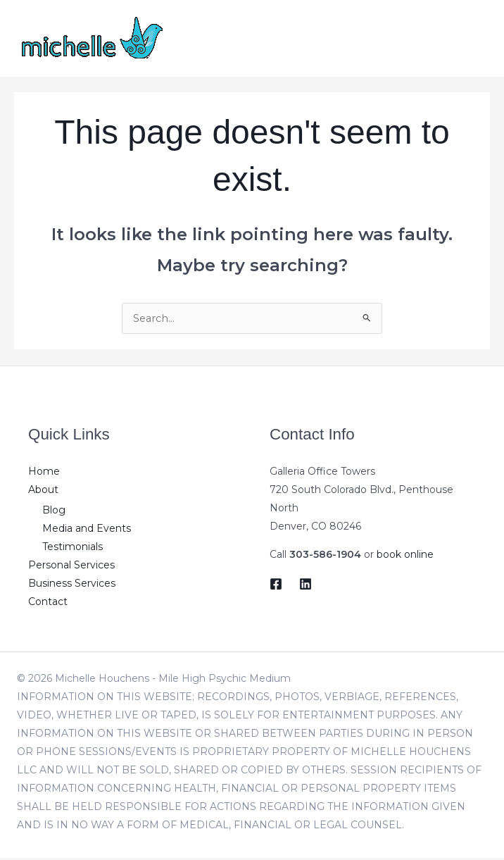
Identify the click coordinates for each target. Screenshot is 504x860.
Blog (54, 512)
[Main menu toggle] (475, 38)
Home (44, 473)
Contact (48, 604)
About (43, 491)
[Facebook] (276, 585)
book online (405, 556)
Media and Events (87, 530)
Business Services (72, 585)
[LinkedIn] (305, 585)
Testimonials (73, 549)
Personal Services (71, 567)
